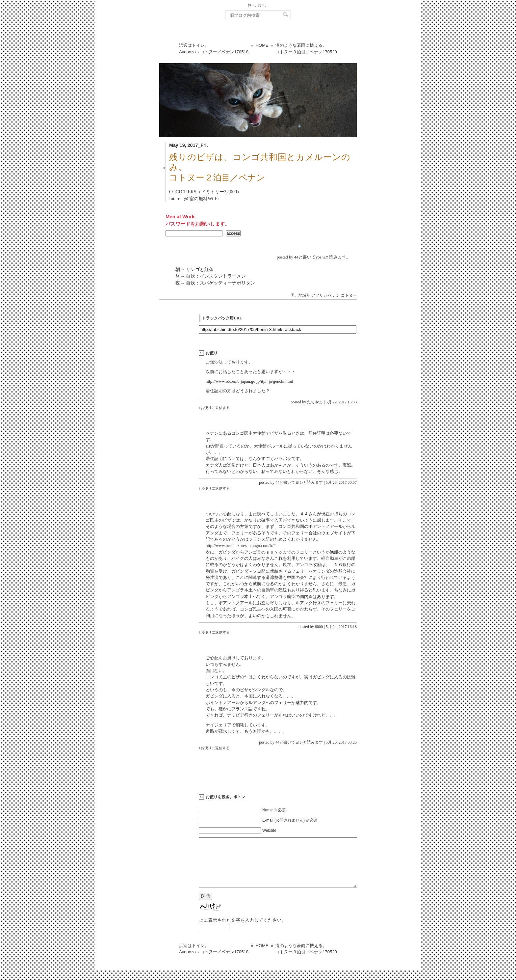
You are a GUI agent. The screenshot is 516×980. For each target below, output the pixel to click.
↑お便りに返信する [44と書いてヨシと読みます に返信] (214, 488)
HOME (262, 45)
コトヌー (349, 295)
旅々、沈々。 (258, 5)
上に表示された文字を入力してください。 (243, 930)
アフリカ (319, 295)
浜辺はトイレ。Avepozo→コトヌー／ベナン (214, 49)
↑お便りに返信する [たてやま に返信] (214, 408)
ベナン (334, 295)
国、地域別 (300, 295)
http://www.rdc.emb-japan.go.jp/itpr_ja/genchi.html (249, 381)
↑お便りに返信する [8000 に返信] (214, 632)
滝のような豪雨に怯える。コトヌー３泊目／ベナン (306, 49)
